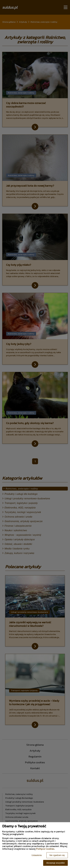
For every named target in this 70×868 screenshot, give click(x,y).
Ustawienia (37, 855)
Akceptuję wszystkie (55, 863)
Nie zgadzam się (57, 855)
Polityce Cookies (45, 849)
